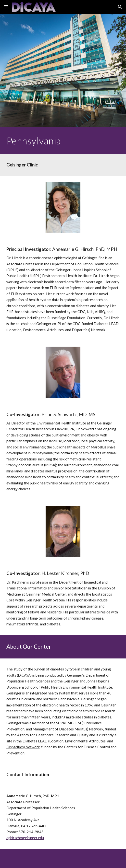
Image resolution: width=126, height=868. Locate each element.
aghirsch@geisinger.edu (25, 838)
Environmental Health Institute (87, 687)
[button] (6, 7)
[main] (63, 141)
